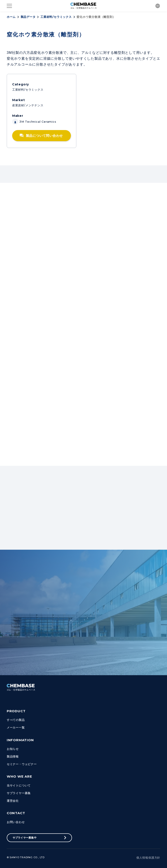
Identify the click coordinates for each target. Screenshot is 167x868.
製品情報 (13, 757)
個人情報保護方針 (148, 858)
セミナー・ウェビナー (22, 764)
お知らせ (13, 749)
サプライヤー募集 (19, 793)
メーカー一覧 (16, 728)
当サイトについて (19, 786)
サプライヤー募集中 (25, 838)
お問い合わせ (16, 822)
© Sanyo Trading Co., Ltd (26, 857)
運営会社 (13, 801)
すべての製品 (16, 720)
